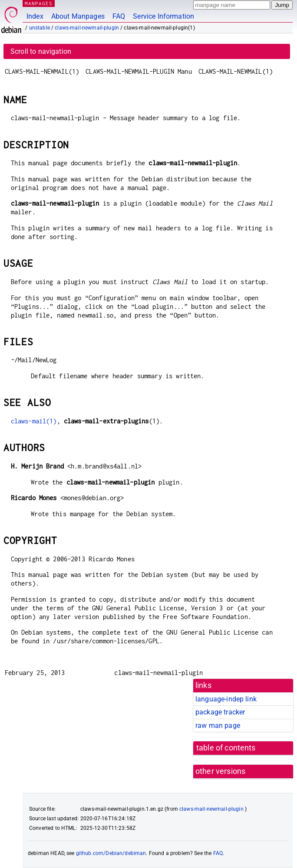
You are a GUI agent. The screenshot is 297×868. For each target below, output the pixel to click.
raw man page (218, 726)
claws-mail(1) (34, 421)
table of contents (226, 748)
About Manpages (78, 16)
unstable (40, 28)
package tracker (220, 712)
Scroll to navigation (41, 51)
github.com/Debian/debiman (111, 853)
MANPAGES (39, 3)
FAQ (119, 16)
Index (35, 16)
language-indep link (226, 699)
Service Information (163, 16)
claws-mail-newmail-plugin (87, 28)
